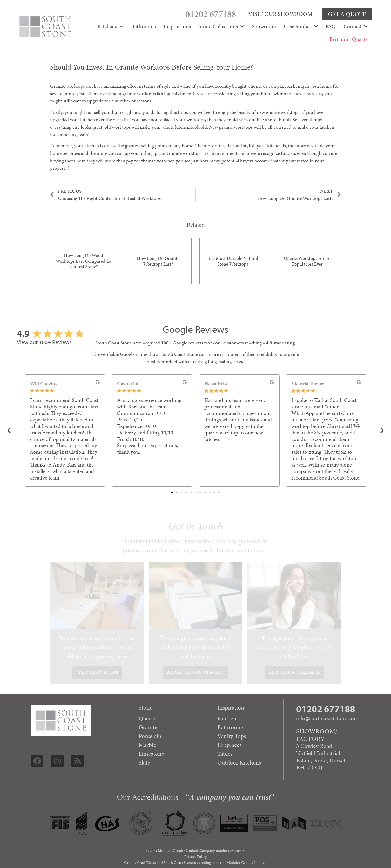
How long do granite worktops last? (158, 261)
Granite (148, 727)
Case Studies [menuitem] (301, 26)
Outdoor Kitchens (239, 762)
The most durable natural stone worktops (233, 261)
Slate (144, 762)
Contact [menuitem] (356, 26)
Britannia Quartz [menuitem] (349, 39)
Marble (147, 745)
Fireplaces (230, 745)
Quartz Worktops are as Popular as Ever (308, 261)
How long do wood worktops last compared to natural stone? (83, 261)
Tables (225, 754)
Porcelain (150, 736)
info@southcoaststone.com (327, 718)
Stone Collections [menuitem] (221, 26)
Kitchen (227, 718)
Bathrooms (231, 727)
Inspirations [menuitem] (177, 26)
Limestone (151, 754)
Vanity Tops (232, 736)
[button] (9, 430)
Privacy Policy (195, 856)
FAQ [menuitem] (331, 26)
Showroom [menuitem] (264, 26)
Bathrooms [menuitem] (143, 26)
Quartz (147, 718)
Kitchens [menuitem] (110, 26)
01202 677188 (218, 14)
